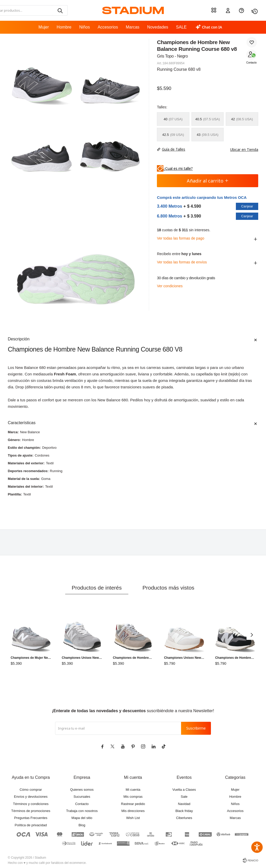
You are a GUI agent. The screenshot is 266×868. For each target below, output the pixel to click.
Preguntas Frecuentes (31, 818)
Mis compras (133, 797)
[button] (60, 10)
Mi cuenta (133, 790)
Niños (85, 27)
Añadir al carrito (208, 181)
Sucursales (82, 797)
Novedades (158, 27)
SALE (181, 27)
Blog (82, 825)
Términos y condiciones (31, 804)
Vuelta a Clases (184, 790)
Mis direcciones (133, 811)
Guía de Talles (174, 149)
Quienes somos (82, 790)
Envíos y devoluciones (31, 797)
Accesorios (108, 27)
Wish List (133, 818)
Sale (184, 797)
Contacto (251, 63)
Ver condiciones (170, 286)
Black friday (184, 811)
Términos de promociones (31, 811)
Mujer (44, 27)
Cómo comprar (31, 790)
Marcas (132, 27)
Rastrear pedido (133, 804)
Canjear (247, 206)
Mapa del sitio (82, 818)
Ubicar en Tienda (242, 149)
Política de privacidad (31, 825)
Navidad (184, 804)
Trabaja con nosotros (82, 811)
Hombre (64, 27)
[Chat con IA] (209, 27)
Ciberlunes (184, 818)
